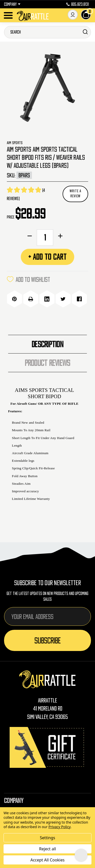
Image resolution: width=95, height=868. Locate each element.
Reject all (47, 849)
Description (48, 344)
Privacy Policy (59, 827)
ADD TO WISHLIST (29, 279)
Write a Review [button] (75, 193)
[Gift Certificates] (48, 747)
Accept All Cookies (48, 860)
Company (12, 4)
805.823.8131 (78, 4)
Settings (47, 838)
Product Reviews (48, 363)
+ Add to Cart (48, 257)
